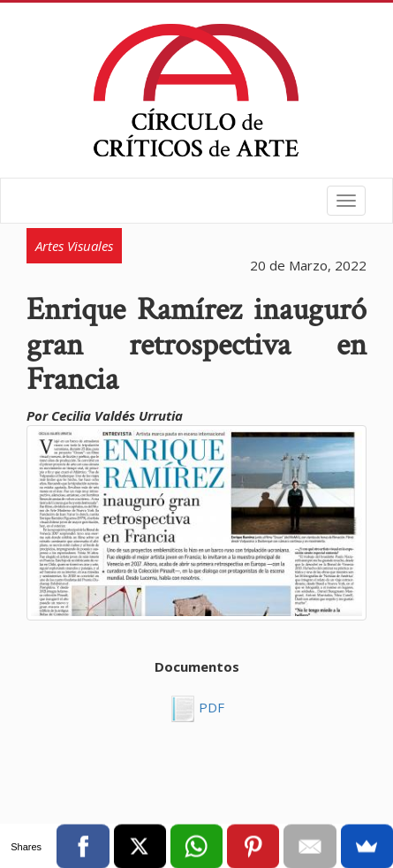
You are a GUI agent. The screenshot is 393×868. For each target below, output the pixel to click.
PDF (210, 707)
